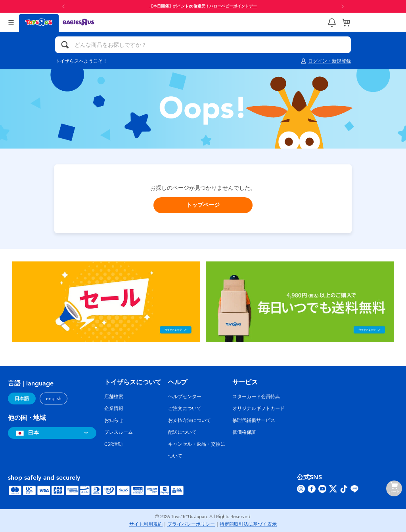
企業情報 (114, 408)
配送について (182, 432)
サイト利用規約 (146, 524)
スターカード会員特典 (256, 397)
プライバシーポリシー (191, 524)
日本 (26, 433)
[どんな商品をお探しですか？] (203, 45)
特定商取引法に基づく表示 (248, 524)
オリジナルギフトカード (259, 408)
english (54, 399)
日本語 (22, 399)
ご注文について (185, 408)
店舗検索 (114, 397)
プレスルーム (119, 432)
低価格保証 (244, 432)
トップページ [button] (203, 205)
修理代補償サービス (254, 420)
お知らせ (114, 420)
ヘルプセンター (185, 397)
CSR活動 (113, 444)
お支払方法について (190, 420)
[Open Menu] (11, 22)
